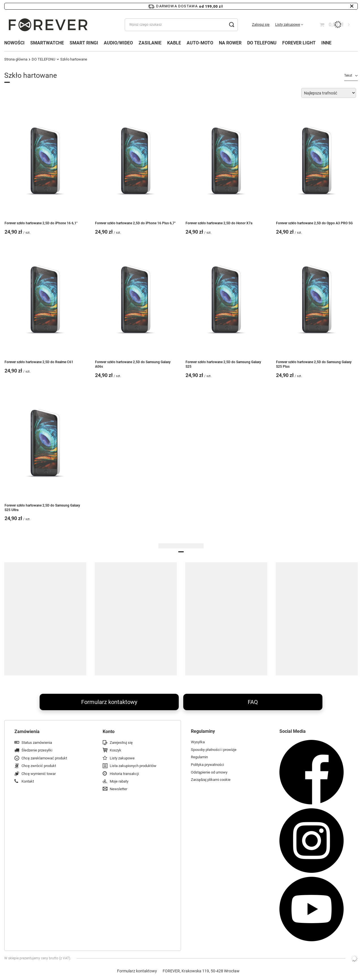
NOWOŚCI (14, 43)
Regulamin (199, 757)
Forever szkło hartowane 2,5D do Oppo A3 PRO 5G (314, 223)
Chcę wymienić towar (39, 774)
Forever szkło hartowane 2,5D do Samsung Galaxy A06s (133, 364)
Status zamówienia (37, 743)
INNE (326, 43)
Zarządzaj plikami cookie (211, 780)
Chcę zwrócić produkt (39, 766)
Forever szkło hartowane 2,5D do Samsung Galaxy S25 (223, 364)
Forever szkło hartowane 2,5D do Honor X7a (219, 223)
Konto (109, 732)
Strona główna (16, 59)
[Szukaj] (231, 25)
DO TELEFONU (262, 43)
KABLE (174, 43)
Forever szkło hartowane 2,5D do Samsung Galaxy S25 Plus (314, 364)
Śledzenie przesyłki (37, 750)
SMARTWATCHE (47, 43)
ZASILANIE (150, 43)
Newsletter (118, 789)
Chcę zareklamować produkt (44, 758)
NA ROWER (230, 43)
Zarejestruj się (121, 743)
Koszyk (116, 750)
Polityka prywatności (207, 765)
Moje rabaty (119, 781)
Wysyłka (198, 742)
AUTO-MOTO (200, 43)
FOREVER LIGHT (299, 43)
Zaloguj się (261, 24)
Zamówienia (27, 732)
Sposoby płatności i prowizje (214, 750)
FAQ (253, 702)
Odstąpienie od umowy (209, 772)
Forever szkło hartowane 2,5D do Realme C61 (39, 362)
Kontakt (28, 781)
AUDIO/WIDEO (118, 43)
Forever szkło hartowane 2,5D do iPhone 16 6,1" (41, 223)
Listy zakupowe (288, 24)
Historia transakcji (124, 774)
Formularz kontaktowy (109, 702)
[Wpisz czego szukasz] (181, 25)
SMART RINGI (84, 43)
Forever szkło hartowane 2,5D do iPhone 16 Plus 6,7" (135, 223)
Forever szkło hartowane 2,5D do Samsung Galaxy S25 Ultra (42, 508)
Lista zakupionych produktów (133, 766)
